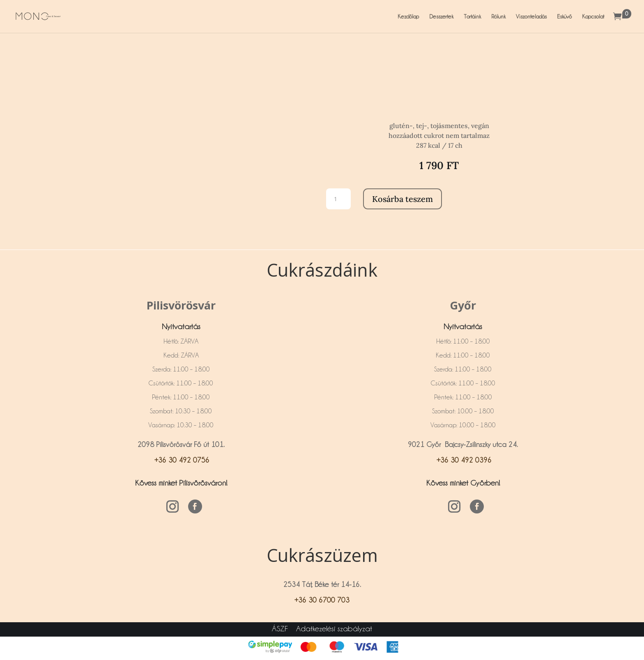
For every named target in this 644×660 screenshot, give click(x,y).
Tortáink (472, 16)
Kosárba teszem (402, 199)
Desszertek (441, 16)
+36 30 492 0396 (463, 460)
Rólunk (498, 16)
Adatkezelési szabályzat (334, 628)
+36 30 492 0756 (181, 460)
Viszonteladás (531, 16)
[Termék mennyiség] (338, 199)
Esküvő (564, 16)
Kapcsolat (593, 16)
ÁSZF (280, 628)
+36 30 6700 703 (322, 600)
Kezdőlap (408, 16)
